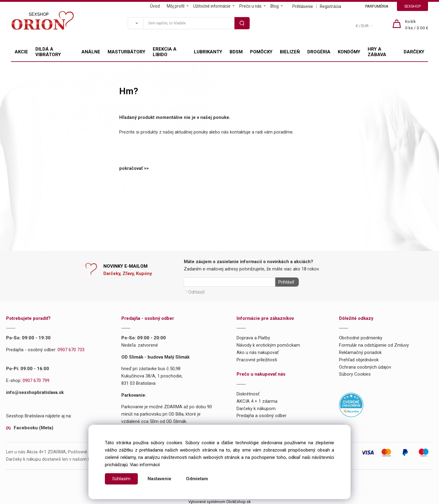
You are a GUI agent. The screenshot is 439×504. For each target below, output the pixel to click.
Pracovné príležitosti (257, 358)
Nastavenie (159, 479)
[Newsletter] (230, 282)
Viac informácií (145, 465)
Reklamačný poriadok (360, 351)
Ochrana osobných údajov (365, 366)
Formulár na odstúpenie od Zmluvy (374, 344)
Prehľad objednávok (359, 358)
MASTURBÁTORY (127, 52)
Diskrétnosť (248, 393)
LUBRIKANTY (208, 52)
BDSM (236, 52)
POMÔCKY (261, 52)
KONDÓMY (349, 52)
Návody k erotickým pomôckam (268, 344)
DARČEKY (414, 52)
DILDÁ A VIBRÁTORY (48, 52)
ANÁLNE (91, 52)
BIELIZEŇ (290, 52)
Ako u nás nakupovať (258, 351)
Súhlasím (121, 479)
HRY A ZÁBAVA (377, 52)
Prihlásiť (285, 282)
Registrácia (330, 6)
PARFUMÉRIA (377, 6)
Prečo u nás (250, 6)
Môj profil (176, 6)
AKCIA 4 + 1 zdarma (257, 400)
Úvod (155, 6)
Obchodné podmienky (361, 337)
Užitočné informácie (212, 6)
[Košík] (417, 25)
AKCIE (21, 52)
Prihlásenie (303, 6)
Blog (275, 6)
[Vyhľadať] (135, 23)
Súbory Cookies (355, 373)
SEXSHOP (412, 6)
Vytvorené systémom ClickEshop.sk (220, 500)
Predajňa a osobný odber (262, 414)
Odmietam (197, 479)
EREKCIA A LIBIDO (165, 52)
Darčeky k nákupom (256, 407)
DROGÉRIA (319, 52)
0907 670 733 (71, 349)
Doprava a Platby (253, 337)
